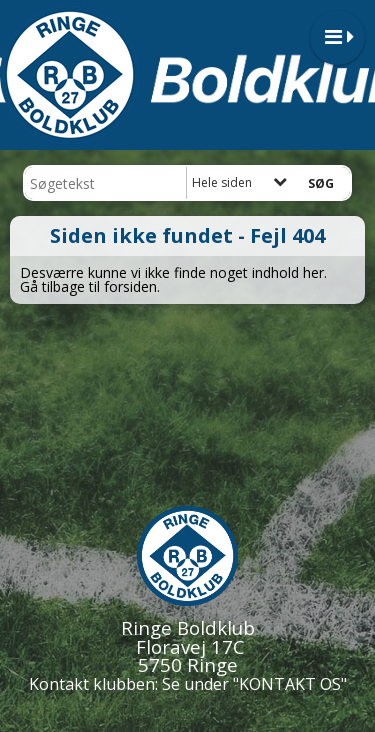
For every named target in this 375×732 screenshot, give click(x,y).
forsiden (130, 286)
